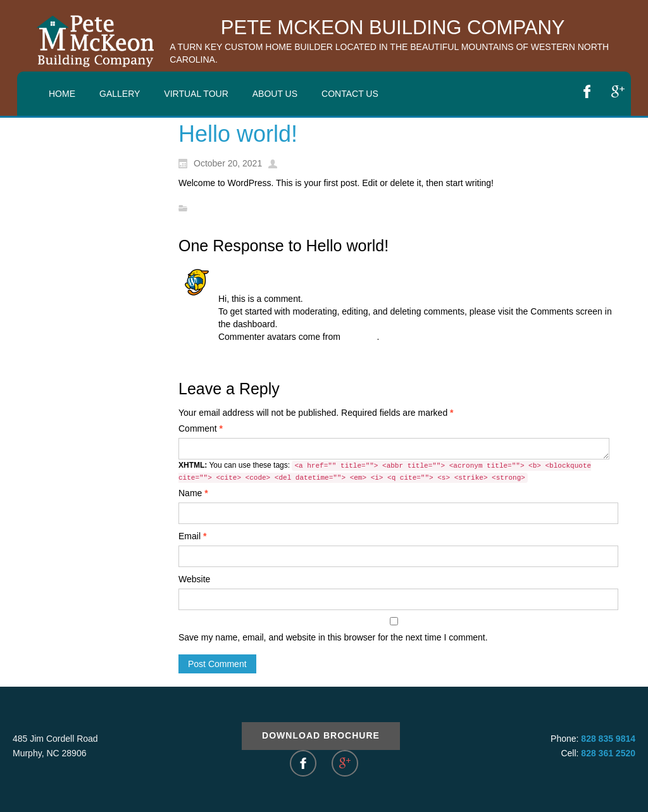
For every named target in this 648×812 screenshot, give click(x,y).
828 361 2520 (608, 753)
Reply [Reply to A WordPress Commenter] (230, 356)
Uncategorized (222, 209)
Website (194, 579)
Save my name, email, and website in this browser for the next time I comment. (333, 637)
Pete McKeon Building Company (393, 28)
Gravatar (360, 337)
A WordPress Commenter (272, 273)
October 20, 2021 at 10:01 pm (277, 286)
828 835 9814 (608, 739)
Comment (201, 428)
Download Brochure (321, 735)
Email (192, 536)
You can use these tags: (385, 472)
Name (193, 493)
